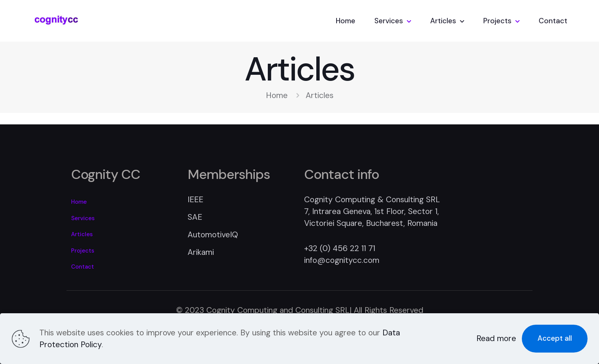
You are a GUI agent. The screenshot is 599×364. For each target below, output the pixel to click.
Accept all (555, 338)
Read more (496, 338)
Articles (82, 234)
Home (277, 95)
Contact (83, 267)
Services (83, 218)
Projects (83, 251)
